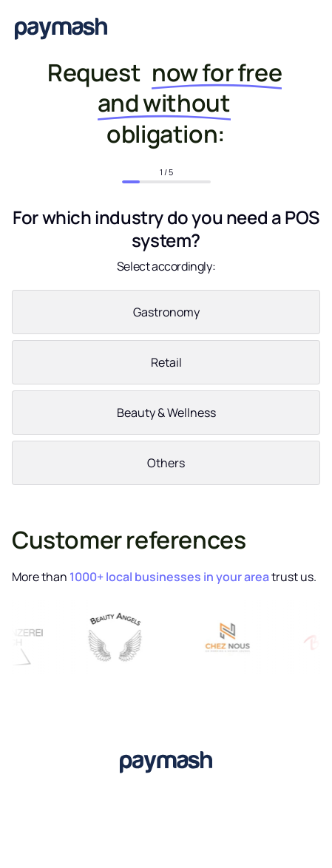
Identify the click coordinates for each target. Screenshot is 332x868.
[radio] (166, 315)
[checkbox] (166, 390)
